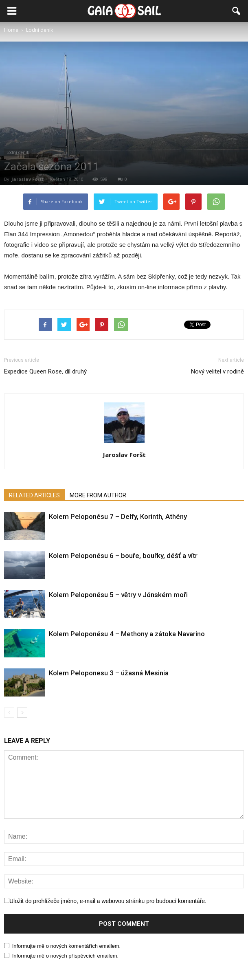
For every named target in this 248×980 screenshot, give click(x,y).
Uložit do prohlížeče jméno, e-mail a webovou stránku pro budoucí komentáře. (108, 901)
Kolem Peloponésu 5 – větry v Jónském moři (118, 595)
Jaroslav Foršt (27, 179)
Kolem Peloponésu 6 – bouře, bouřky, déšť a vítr (123, 556)
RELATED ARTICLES (34, 495)
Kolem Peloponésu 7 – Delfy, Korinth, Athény (118, 516)
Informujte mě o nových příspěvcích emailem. (66, 956)
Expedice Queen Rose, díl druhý (45, 371)
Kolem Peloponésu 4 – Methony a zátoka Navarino (127, 634)
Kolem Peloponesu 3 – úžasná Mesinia (109, 673)
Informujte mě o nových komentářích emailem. (67, 946)
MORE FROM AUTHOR (98, 495)
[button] (237, 11)
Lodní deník (18, 152)
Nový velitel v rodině (217, 371)
